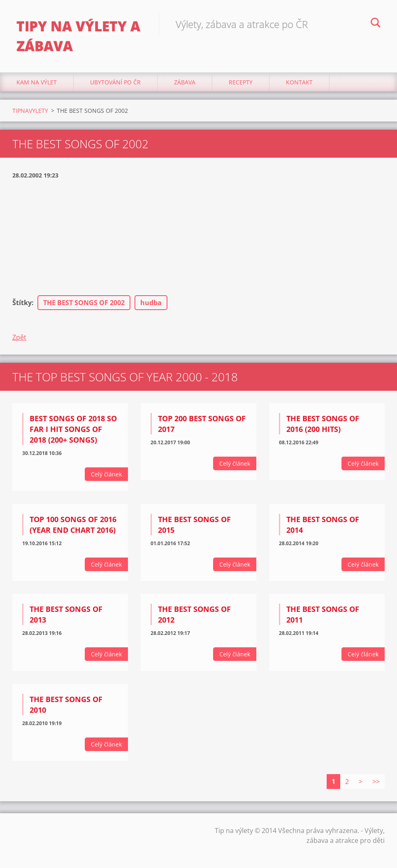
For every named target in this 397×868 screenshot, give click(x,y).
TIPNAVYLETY (30, 111)
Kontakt (299, 82)
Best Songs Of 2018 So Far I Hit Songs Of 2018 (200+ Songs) (73, 429)
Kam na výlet (37, 82)
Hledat (376, 24)
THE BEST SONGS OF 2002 (84, 303)
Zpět (19, 337)
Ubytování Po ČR (115, 82)
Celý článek (106, 474)
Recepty (241, 82)
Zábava (185, 82)
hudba (151, 303)
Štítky (22, 303)
